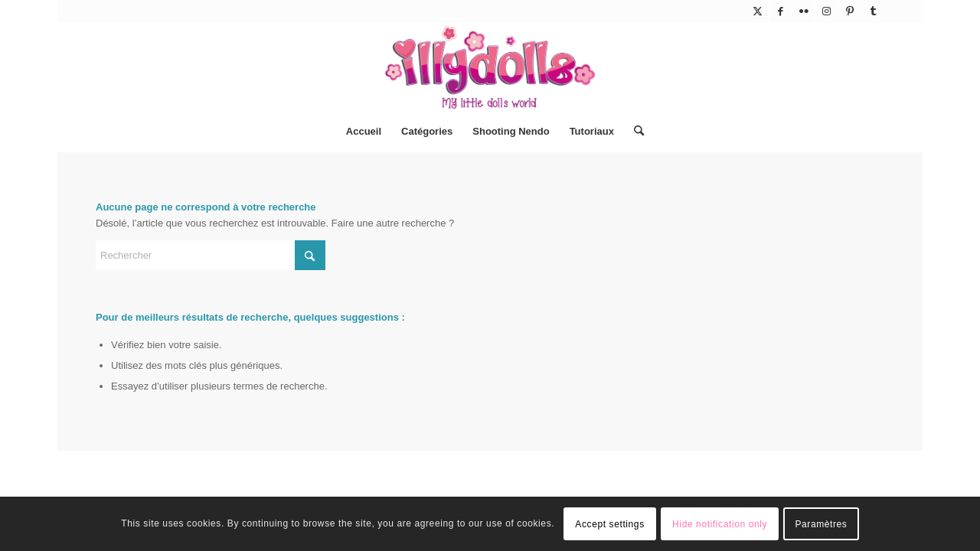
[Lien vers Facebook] (781, 11)
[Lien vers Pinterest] (849, 11)
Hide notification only (720, 524)
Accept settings (609, 524)
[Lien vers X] (758, 11)
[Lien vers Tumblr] (873, 11)
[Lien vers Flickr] (804, 11)
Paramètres (821, 524)
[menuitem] (364, 132)
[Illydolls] (490, 67)
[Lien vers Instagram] (826, 11)
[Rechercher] (634, 132)
